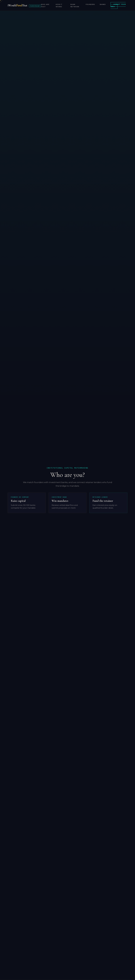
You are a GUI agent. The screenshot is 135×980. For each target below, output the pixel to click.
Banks (103, 4)
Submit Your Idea (118, 6)
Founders (90, 4)
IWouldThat (24, 5)
